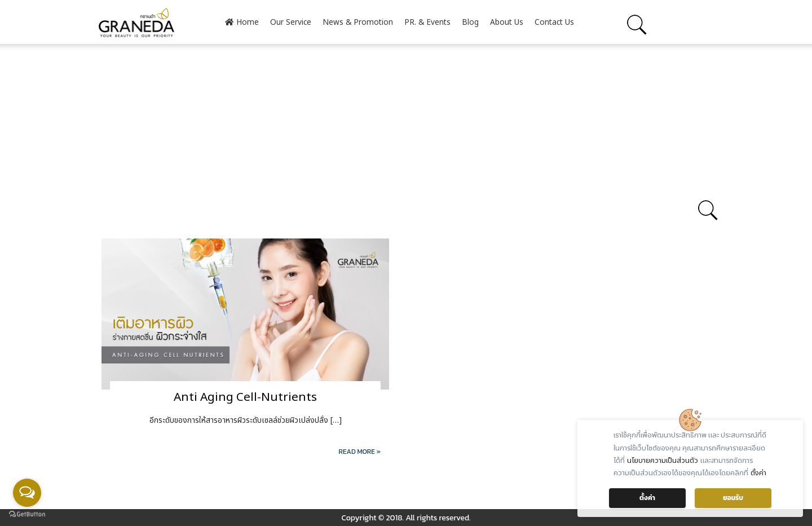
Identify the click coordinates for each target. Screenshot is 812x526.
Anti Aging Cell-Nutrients (245, 397)
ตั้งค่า (758, 473)
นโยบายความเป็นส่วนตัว (663, 461)
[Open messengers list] (27, 493)
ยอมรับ (733, 498)
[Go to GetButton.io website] (27, 514)
